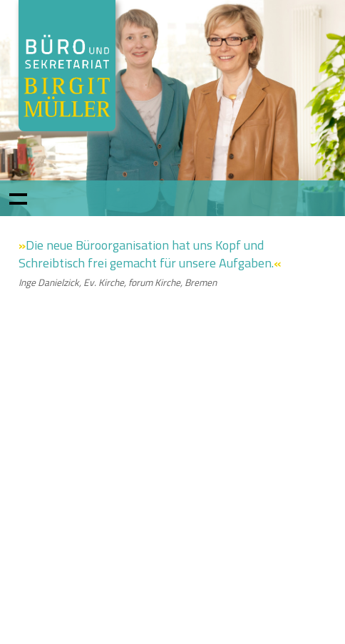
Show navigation (18, 198)
